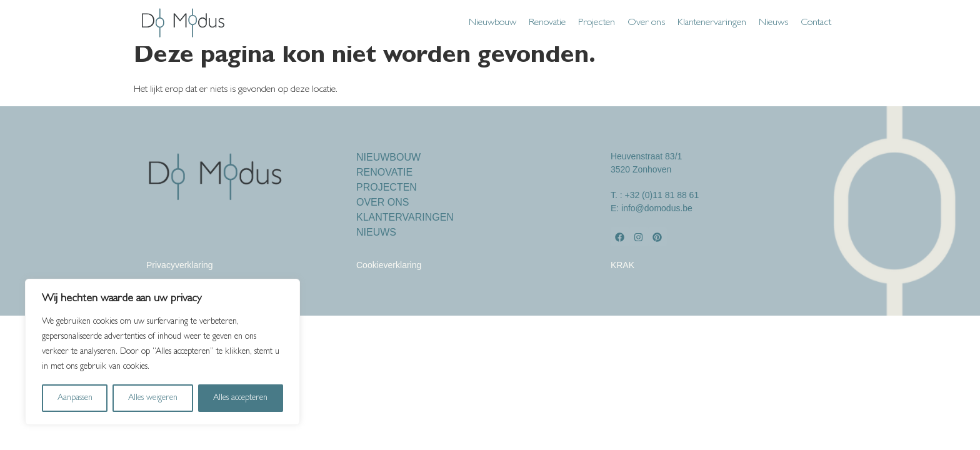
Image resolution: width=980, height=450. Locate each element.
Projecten (597, 23)
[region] (162, 352)
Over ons (646, 23)
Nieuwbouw (492, 23)
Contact (816, 23)
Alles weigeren (153, 398)
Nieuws (773, 23)
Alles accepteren (240, 398)
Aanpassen (75, 398)
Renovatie (547, 23)
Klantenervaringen (712, 23)
